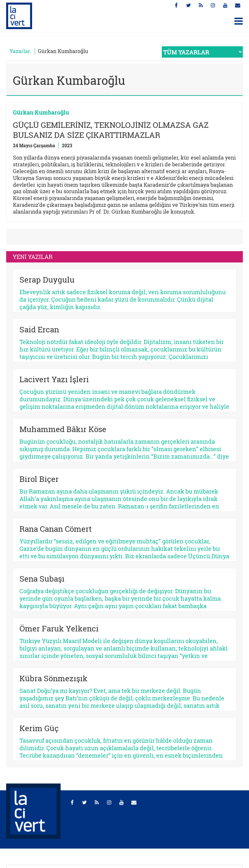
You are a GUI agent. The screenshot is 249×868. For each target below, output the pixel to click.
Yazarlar (20, 51)
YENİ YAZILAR (33, 257)
